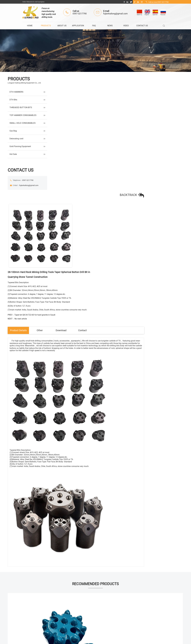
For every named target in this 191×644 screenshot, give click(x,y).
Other (89, 157)
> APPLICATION (85, 600)
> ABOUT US (84, 595)
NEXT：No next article (118, 144)
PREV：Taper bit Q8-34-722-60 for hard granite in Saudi (132, 140)
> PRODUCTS (84, 590)
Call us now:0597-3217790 (157, 2)
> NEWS (82, 610)
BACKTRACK (169, 82)
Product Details (65, 157)
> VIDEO (82, 615)
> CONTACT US (85, 620)
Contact (135, 157)
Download (112, 157)
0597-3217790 (80, 14)
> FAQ (81, 605)
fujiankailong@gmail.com (115, 14)
